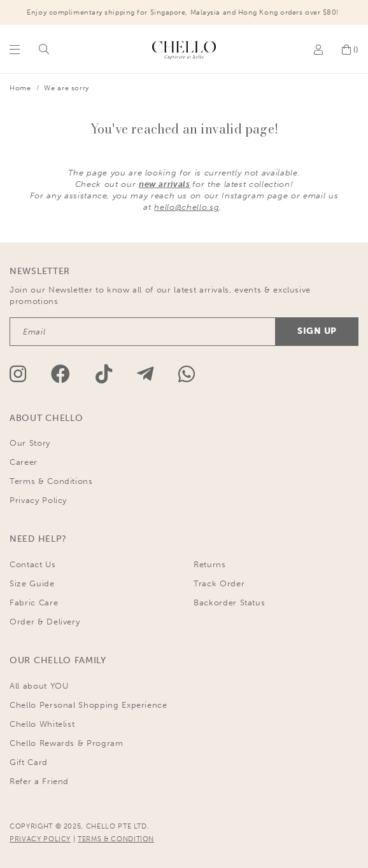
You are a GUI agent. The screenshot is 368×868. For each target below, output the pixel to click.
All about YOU (39, 686)
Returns (210, 564)
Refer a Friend (39, 781)
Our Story (30, 443)
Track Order (219, 583)
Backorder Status (229, 603)
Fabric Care (34, 603)
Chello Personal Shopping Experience (88, 705)
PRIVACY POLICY (40, 839)
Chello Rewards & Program (67, 743)
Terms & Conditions (51, 481)
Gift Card (29, 762)
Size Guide (32, 583)
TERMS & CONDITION (116, 839)
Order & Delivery (45, 622)
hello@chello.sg (187, 207)
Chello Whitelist (42, 724)
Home (20, 88)
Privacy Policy (38, 500)
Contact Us (33, 564)
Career (24, 462)
